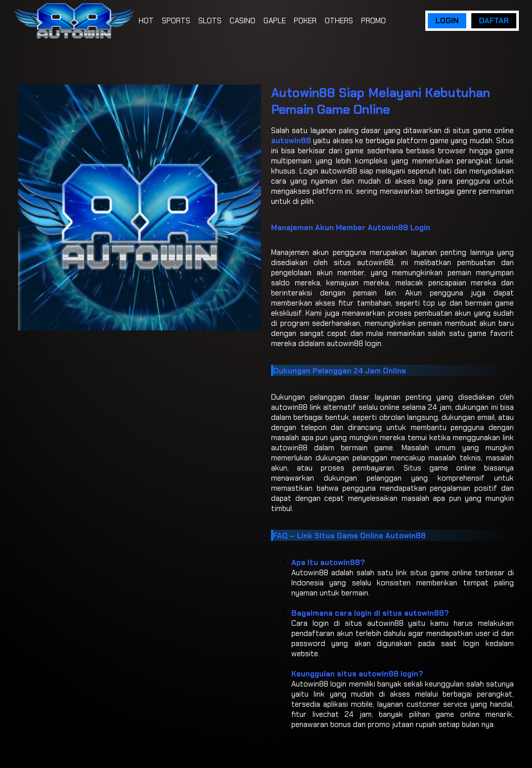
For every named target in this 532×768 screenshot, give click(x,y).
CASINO (242, 21)
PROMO (373, 21)
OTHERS (339, 21)
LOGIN (447, 21)
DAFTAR (494, 21)
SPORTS (176, 21)
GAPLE (275, 21)
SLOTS (210, 21)
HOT (146, 21)
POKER (305, 21)
